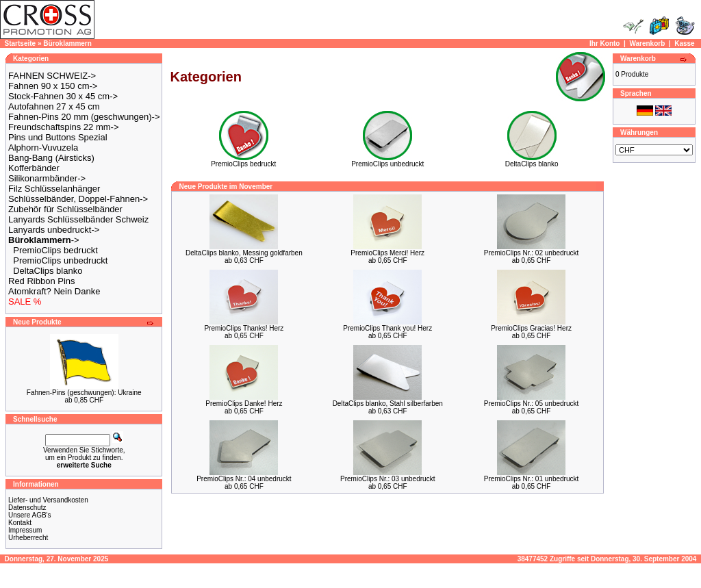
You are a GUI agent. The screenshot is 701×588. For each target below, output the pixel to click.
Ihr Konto (604, 43)
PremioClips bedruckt (55, 250)
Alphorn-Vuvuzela (43, 148)
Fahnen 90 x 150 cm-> (53, 86)
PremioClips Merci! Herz (387, 253)
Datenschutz (27, 508)
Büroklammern (67, 43)
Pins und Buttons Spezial (58, 137)
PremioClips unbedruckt (60, 260)
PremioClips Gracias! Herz (531, 328)
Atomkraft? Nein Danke (54, 291)
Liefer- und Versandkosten (48, 500)
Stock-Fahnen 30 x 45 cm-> (63, 96)
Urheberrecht (28, 538)
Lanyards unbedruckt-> (54, 230)
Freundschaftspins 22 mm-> (63, 127)
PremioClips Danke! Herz (244, 404)
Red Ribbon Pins (42, 281)
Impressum (25, 530)
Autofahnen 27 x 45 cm (54, 106)
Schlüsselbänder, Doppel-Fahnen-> (78, 199)
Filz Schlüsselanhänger (54, 189)
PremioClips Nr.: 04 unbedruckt (244, 479)
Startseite (21, 43)
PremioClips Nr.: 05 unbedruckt (531, 404)
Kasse (684, 43)
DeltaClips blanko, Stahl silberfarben (388, 404)
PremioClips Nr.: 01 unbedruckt (531, 479)
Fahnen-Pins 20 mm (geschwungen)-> (84, 117)
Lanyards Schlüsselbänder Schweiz (78, 219)
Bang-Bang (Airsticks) (51, 158)
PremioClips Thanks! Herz (244, 328)
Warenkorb (647, 43)
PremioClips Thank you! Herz (387, 328)
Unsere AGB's (30, 515)
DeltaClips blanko (48, 271)
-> (44, 240)
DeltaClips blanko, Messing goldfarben (244, 253)
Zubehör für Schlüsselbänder (65, 209)
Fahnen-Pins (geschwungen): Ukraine (84, 393)
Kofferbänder (34, 168)
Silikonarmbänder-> (47, 178)
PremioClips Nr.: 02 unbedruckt (531, 253)
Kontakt (20, 523)
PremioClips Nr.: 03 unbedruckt (387, 479)
